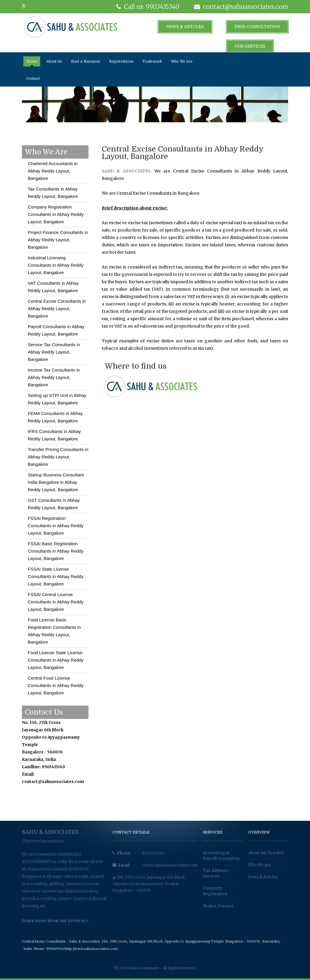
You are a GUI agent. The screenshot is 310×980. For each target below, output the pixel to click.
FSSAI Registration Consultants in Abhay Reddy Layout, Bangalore (56, 526)
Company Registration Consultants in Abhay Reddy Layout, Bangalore (56, 214)
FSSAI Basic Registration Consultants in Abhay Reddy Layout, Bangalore (56, 551)
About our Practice (266, 853)
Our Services (250, 46)
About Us (54, 61)
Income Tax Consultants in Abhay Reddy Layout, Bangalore (54, 377)
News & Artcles (185, 27)
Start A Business (86, 61)
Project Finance (218, 906)
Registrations (121, 61)
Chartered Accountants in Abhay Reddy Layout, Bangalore (53, 171)
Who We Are (182, 61)
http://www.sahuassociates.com (92, 949)
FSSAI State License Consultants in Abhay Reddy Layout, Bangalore (56, 576)
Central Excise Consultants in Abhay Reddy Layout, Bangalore (57, 309)
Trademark (152, 61)
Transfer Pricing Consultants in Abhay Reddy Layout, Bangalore (58, 457)
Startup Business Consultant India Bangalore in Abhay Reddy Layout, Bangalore (56, 482)
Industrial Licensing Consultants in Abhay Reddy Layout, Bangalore (56, 265)
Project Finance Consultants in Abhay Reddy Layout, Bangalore (58, 240)
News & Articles (263, 877)
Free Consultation (257, 27)
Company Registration (215, 891)
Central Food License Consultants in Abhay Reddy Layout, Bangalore (56, 685)
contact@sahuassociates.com (170, 865)
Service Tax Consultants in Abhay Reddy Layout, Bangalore (54, 352)
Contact (33, 79)
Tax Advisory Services (216, 873)
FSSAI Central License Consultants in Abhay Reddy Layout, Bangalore (56, 602)
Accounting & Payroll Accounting (221, 856)
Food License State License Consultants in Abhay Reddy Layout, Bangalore (56, 660)
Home (32, 61)
